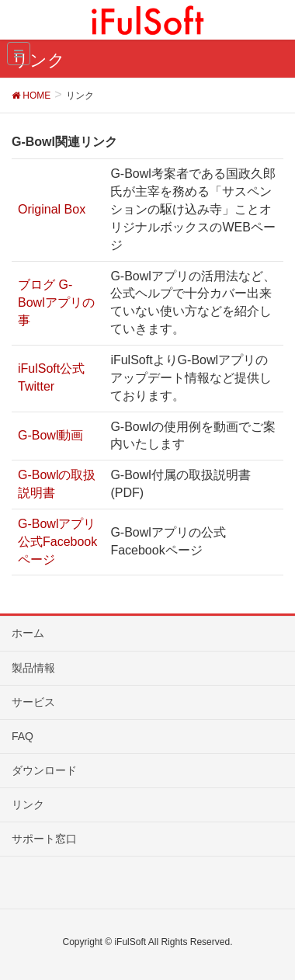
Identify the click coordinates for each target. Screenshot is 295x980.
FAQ (23, 736)
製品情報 (33, 668)
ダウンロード (44, 770)
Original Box (52, 209)
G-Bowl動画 (50, 435)
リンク (28, 805)
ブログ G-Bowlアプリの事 (56, 302)
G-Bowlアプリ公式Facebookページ (57, 542)
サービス (33, 702)
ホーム (28, 633)
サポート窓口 (44, 839)
